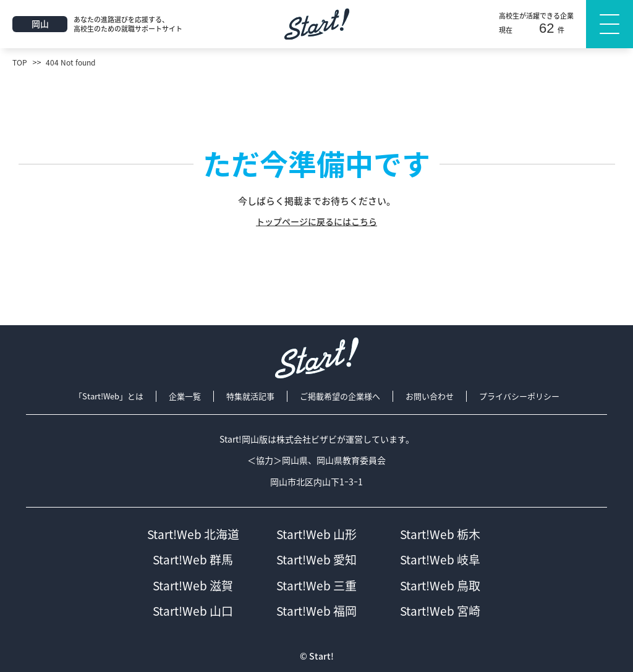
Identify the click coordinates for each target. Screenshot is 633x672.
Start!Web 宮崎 (440, 611)
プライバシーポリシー (519, 396)
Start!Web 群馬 (193, 560)
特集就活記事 (250, 396)
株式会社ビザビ (307, 439)
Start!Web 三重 (316, 586)
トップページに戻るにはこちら (316, 222)
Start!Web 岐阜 (440, 560)
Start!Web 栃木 (440, 534)
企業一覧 (185, 396)
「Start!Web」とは (109, 396)
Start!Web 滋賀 (193, 586)
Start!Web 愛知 (316, 560)
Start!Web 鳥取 (440, 586)
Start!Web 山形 (316, 534)
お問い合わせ (430, 396)
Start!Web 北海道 (193, 534)
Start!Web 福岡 (316, 611)
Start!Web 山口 (193, 611)
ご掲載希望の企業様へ (340, 396)
